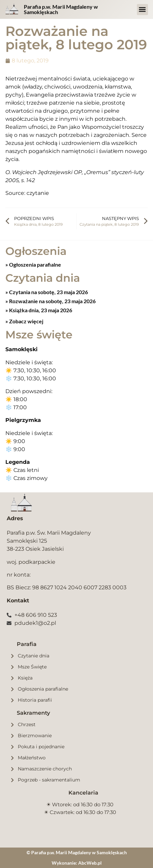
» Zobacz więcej (24, 321)
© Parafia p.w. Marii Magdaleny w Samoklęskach (77, 852)
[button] (142, 10)
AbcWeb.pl (90, 863)
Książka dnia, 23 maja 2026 (40, 310)
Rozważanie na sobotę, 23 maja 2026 (52, 301)
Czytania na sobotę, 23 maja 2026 (48, 292)
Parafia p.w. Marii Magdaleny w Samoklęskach (61, 9)
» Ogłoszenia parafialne (33, 264)
